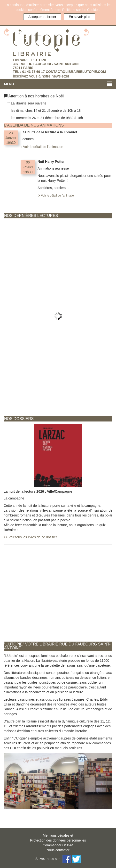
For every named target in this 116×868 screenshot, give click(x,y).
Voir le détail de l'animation (42, 147)
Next (108, 223)
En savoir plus (79, 17)
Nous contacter (58, 850)
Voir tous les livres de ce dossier (30, 537)
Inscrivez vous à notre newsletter (41, 76)
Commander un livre (58, 845)
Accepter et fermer (42, 17)
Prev (8, 223)
